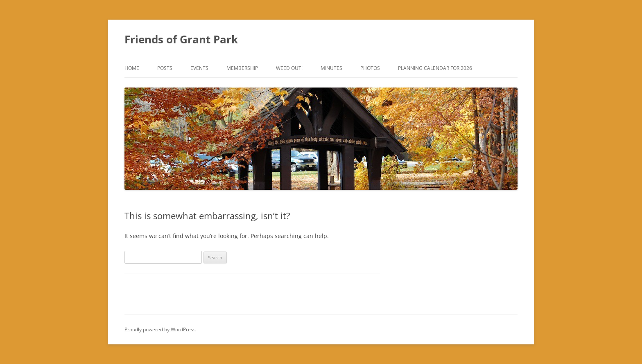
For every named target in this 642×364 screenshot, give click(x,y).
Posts (165, 68)
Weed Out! (289, 68)
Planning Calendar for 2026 (435, 68)
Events (199, 68)
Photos (370, 68)
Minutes (331, 68)
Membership (242, 68)
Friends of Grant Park (181, 39)
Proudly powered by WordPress (160, 329)
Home (132, 68)
